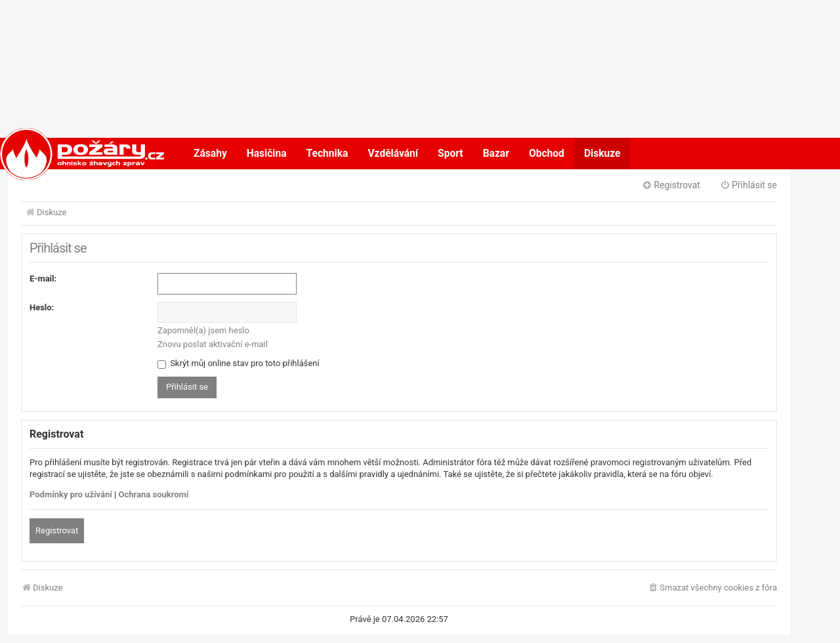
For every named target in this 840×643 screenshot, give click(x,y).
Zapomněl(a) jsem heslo (203, 330)
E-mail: (43, 279)
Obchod (547, 154)
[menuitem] (712, 588)
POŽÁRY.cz (69, 154)
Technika (327, 154)
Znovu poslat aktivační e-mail (213, 344)
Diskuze (602, 154)
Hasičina (267, 154)
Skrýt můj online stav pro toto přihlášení (239, 363)
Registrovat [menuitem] (671, 185)
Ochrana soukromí (154, 494)
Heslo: (42, 307)
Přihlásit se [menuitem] (748, 185)
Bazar (496, 154)
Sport (451, 154)
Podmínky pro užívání (71, 494)
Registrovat (57, 530)
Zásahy (210, 154)
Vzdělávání (393, 154)
